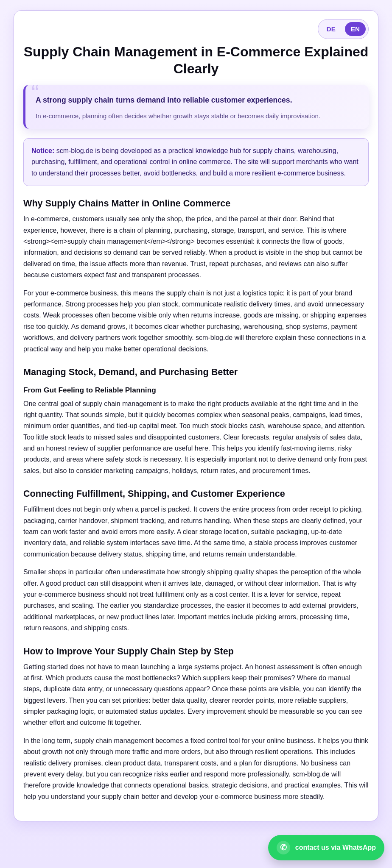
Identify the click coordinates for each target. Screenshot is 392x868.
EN (355, 29)
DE (331, 29)
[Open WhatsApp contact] (326, 848)
